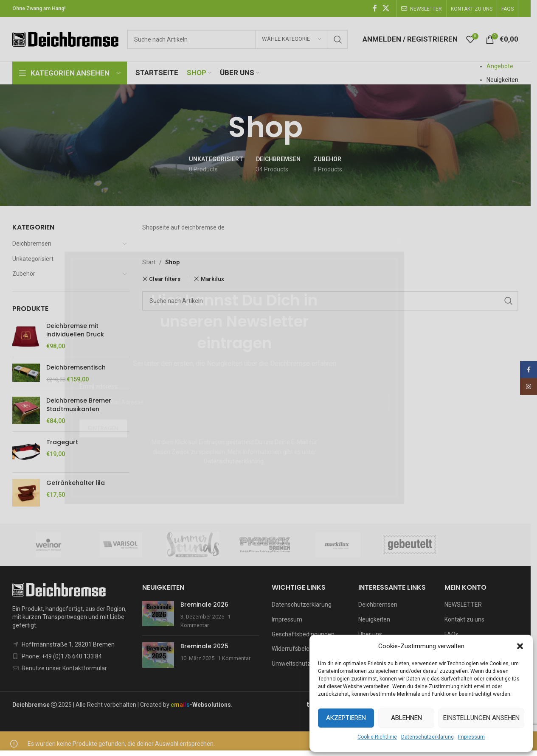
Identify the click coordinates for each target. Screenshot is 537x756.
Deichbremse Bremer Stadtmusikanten (79, 405)
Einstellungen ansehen (481, 718)
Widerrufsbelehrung (298, 649)
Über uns (370, 634)
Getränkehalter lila (76, 483)
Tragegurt (62, 442)
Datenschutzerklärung (427, 737)
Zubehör (24, 274)
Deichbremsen (32, 244)
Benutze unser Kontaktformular (64, 668)
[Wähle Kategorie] (292, 39)
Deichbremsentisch (76, 368)
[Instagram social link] (529, 386)
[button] (520, 646)
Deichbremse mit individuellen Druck (75, 330)
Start (149, 262)
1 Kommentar (234, 658)
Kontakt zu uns (464, 619)
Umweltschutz (291, 664)
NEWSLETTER (463, 605)
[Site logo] (65, 39)
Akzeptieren (346, 718)
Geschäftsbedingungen (303, 634)
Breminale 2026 (204, 605)
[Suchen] (237, 39)
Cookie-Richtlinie (377, 737)
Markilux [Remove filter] (212, 279)
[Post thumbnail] (158, 615)
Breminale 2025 (204, 646)
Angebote (500, 66)
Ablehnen (406, 718)
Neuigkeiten (502, 80)
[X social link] (386, 8)
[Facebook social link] (375, 8)
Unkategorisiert (33, 259)
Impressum (471, 737)
